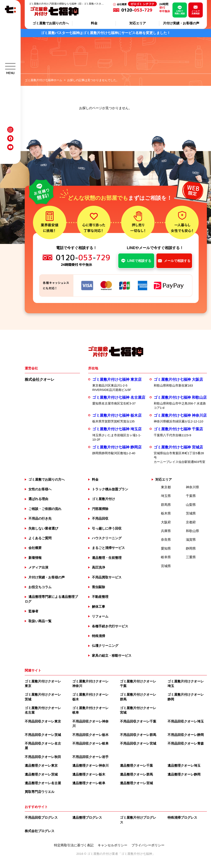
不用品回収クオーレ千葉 (138, 721)
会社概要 (122, 4)
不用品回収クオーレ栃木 (90, 735)
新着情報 (35, 558)
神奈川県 (192, 487)
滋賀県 (191, 540)
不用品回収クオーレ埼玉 (186, 721)
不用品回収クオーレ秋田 (43, 757)
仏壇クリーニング (105, 646)
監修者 (33, 611)
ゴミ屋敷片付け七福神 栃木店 (117, 415)
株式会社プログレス (40, 831)
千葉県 (191, 496)
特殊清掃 (98, 636)
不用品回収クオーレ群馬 (138, 735)
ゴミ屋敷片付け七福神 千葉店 (178, 429)
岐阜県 (166, 557)
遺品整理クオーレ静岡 (184, 774)
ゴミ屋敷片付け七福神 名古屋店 (119, 397)
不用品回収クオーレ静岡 (186, 735)
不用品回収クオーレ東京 (43, 721)
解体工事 (98, 607)
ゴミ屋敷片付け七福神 (137, 854)
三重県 (191, 557)
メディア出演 (38, 567)
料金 (94, 23)
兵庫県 (166, 531)
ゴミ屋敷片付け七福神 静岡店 (117, 447)
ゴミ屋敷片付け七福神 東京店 (117, 380)
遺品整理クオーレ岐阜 (89, 783)
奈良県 (166, 540)
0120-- (139, 10)
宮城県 (166, 566)
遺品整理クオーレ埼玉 (184, 766)
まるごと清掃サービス (108, 548)
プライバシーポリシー (148, 845)
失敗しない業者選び (43, 528)
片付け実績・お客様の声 (181, 23)
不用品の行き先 (40, 519)
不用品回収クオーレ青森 (186, 743)
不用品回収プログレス (41, 818)
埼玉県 (166, 496)
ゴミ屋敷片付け (103, 499)
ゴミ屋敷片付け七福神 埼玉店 (117, 429)
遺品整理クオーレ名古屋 (43, 783)
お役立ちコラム (40, 587)
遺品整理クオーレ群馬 (136, 774)
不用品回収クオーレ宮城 (138, 743)
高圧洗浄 (98, 567)
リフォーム (100, 616)
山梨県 (191, 505)
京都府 (191, 522)
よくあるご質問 (40, 538)
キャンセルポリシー (113, 845)
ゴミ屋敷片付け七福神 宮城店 (178, 447)
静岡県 (191, 548)
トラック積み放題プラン (110, 489)
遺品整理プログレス (87, 818)
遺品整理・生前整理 (107, 558)
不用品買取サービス (107, 577)
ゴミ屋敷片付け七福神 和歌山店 (180, 397)
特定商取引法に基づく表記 (74, 845)
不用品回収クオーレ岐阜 (90, 743)
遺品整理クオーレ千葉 (136, 766)
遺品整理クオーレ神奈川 (90, 766)
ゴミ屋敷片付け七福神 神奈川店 (180, 415)
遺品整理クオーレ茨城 (41, 774)
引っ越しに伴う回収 (107, 528)
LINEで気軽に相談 (180, 12)
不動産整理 (100, 597)
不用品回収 (100, 519)
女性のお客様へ (40, 489)
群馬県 (166, 505)
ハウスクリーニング (107, 538)
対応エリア (138, 23)
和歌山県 (192, 531)
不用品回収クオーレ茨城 (43, 735)
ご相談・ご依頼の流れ (45, 509)
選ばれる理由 (38, 499)
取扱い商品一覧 (40, 621)
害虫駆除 (98, 587)
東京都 (166, 487)
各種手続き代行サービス (110, 626)
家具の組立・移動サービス (112, 656)
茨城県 (191, 513)
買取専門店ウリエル (40, 792)
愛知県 (166, 548)
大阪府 (166, 522)
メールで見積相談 (196, 12)
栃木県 (166, 513)
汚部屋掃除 (100, 509)
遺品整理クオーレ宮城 (136, 783)
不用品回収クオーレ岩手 (90, 757)
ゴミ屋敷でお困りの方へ (51, 23)
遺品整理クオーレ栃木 (89, 774)
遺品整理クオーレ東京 (41, 766)
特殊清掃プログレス (182, 818)
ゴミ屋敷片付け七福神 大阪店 (178, 380)
